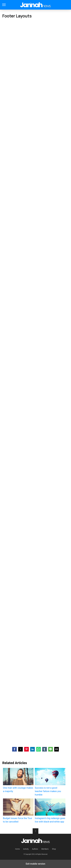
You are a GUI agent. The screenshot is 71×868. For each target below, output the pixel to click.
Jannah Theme (36, 5)
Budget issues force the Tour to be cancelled (18, 811)
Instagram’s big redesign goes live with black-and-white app (50, 811)
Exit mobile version (35, 864)
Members (45, 849)
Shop (54, 849)
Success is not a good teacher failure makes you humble (50, 782)
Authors (35, 849)
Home (17, 849)
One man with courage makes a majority (18, 780)
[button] (14, 749)
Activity (26, 849)
